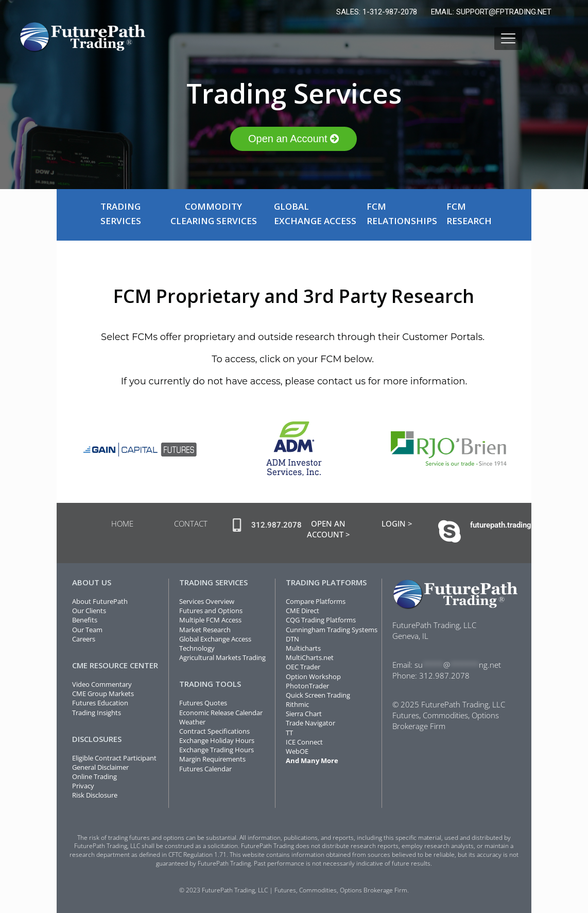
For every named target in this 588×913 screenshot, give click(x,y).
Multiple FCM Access (210, 620)
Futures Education (100, 703)
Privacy (83, 786)
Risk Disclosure (95, 795)
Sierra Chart (304, 714)
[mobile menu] (508, 39)
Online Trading (94, 776)
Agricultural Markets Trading (222, 657)
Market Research (205, 630)
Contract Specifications (214, 731)
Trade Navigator (310, 723)
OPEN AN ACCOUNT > (328, 529)
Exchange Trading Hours (217, 750)
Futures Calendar (205, 769)
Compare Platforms (316, 601)
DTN (292, 639)
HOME (122, 523)
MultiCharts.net (310, 657)
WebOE (297, 751)
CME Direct (302, 611)
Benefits (85, 620)
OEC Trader (303, 667)
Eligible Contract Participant (114, 758)
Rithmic (297, 704)
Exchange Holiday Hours (217, 740)
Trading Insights (97, 713)
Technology (197, 648)
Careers (84, 639)
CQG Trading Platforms (321, 620)
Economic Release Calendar (221, 713)
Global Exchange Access (215, 639)
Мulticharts (303, 648)
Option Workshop (313, 677)
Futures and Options (211, 611)
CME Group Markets (103, 694)
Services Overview (207, 601)
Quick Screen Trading (318, 695)
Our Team (87, 630)
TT (289, 733)
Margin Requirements (212, 759)
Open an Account (293, 139)
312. (427, 675)
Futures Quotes (203, 703)
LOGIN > (397, 523)
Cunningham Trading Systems (332, 630)
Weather (192, 722)
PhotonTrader (307, 686)
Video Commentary (102, 684)
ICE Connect (304, 742)
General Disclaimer (100, 767)
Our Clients (89, 611)
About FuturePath (100, 601)
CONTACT (191, 523)
